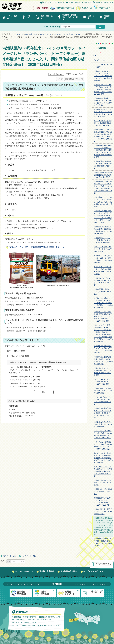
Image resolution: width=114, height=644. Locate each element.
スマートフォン (18, 561)
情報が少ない (69, 370)
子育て (29, 17)
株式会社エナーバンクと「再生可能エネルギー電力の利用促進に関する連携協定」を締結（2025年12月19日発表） (103, 89)
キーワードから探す (52, 27)
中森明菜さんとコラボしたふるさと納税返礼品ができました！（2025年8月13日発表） (103, 349)
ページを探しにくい (52, 370)
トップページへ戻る (29, 556)
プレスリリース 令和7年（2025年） (68, 34)
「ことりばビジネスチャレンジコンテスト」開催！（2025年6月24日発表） (103, 401)
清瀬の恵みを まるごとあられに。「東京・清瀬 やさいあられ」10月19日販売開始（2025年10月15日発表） (103, 202)
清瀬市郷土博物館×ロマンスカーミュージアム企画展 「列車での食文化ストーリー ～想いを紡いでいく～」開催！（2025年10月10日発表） (103, 217)
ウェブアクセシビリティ (93, 571)
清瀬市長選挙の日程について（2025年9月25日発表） (103, 292)
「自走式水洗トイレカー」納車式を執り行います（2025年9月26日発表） (103, 282)
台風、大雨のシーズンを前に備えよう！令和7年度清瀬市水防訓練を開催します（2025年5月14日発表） (103, 471)
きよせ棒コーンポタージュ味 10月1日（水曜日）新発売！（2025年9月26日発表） (103, 270)
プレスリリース (45, 34)
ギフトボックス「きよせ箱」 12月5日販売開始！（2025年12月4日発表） (103, 123)
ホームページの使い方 (24, 571)
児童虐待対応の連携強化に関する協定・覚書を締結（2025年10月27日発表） (103, 165)
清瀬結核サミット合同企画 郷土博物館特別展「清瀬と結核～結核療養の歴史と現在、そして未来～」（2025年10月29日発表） (103, 135)
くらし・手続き (12, 17)
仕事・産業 (91, 17)
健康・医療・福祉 (46, 17)
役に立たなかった (33, 380)
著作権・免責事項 (47, 571)
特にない (16, 370)
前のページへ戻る (10, 556)
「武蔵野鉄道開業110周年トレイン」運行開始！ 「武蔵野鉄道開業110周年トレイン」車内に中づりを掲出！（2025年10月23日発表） (103, 151)
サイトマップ (48, 2)
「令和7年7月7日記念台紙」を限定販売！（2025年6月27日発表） (103, 391)
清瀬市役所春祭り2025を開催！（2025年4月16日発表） (103, 483)
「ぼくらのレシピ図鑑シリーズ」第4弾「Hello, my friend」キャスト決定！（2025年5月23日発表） (103, 446)
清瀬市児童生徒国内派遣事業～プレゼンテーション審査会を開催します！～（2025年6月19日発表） (103, 413)
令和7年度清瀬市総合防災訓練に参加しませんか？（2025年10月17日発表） (103, 175)
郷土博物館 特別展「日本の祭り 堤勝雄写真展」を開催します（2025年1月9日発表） (103, 542)
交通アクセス (54, 617)
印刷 (59, 79)
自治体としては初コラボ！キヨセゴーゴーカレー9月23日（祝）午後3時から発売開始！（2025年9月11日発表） (103, 303)
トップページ (18, 34)
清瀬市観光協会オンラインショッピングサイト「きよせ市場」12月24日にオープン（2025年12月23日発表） (103, 76)
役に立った (17, 380)
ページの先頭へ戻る (103, 564)
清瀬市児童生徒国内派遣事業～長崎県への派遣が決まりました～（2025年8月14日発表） (103, 361)
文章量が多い (14, 373)
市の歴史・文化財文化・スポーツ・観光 (70, 17)
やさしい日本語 (74, 2)
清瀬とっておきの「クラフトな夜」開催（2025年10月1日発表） (103, 249)
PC (9, 561)
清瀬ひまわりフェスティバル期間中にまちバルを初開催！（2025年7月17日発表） (103, 372)
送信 (44, 392)
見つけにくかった (38, 387)
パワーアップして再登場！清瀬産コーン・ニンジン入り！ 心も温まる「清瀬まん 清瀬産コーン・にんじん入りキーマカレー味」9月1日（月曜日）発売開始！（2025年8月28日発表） (103, 333)
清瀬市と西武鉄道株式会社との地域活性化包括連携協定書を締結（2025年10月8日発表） (103, 230)
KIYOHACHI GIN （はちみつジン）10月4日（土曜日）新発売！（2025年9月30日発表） (103, 259)
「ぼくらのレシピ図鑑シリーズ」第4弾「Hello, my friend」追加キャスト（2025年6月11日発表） (103, 434)
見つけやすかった (20, 387)
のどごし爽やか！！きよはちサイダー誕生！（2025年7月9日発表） (103, 382)
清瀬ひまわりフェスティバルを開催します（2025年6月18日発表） (103, 424)
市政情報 (107, 17)
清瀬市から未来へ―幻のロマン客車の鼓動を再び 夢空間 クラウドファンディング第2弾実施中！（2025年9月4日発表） (104, 316)
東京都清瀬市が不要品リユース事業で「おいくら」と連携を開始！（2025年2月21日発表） (103, 502)
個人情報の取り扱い (69, 571)
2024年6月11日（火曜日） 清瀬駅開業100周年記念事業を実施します (37, 247)
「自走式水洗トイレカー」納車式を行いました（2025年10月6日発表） (103, 240)
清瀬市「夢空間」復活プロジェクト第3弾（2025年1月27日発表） (103, 512)
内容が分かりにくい (32, 370)
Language (60, 2)
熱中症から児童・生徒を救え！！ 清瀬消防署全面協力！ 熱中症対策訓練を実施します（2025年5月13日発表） (103, 458)
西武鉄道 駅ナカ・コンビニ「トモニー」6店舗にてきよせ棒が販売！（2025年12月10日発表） (103, 113)
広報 (36, 34)
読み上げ (88, 2)
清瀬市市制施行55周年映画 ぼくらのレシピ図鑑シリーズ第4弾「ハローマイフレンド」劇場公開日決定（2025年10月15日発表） (103, 187)
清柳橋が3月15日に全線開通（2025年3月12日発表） (103, 492)
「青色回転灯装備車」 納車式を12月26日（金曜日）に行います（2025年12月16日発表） (103, 102)
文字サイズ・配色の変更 (105, 2)
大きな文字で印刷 (73, 79)
